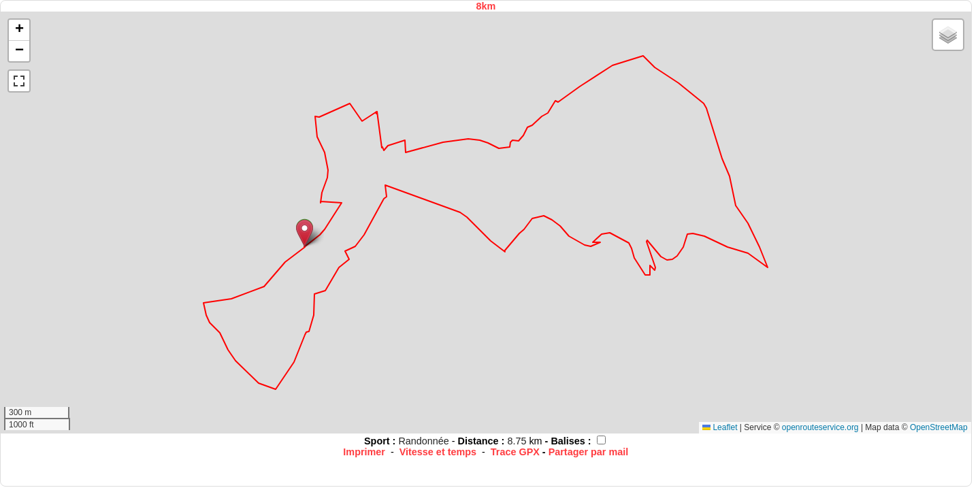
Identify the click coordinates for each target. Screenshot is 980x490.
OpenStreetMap (939, 427)
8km (486, 6)
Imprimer (364, 452)
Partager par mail (589, 452)
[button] (305, 233)
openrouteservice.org (820, 427)
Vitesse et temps (438, 452)
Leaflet (720, 427)
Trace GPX (515, 452)
